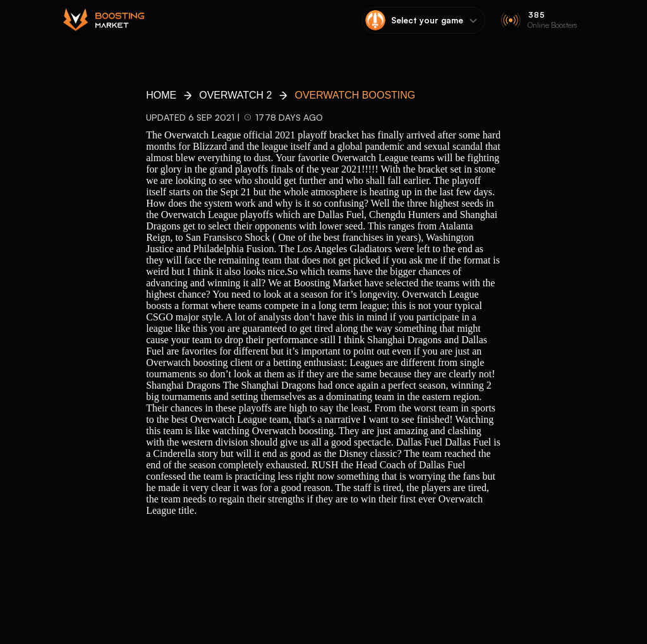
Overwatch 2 (235, 95)
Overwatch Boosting (355, 95)
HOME (161, 95)
